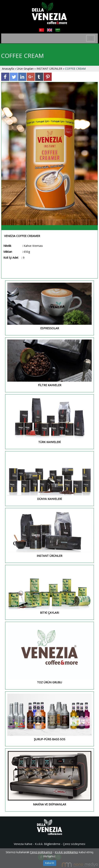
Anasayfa (8, 69)
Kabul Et (50, 863)
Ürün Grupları (26, 69)
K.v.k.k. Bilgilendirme (48, 844)
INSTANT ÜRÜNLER (49, 69)
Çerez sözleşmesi (74, 844)
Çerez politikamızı (41, 852)
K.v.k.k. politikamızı (66, 852)
